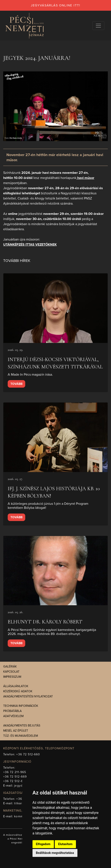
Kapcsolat (11, 672)
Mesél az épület (16, 731)
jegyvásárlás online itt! (55, 5)
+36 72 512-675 (15, 781)
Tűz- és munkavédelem (21, 736)
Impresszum (12, 677)
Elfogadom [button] (43, 844)
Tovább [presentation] (16, 384)
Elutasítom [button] (65, 844)
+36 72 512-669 (15, 777)
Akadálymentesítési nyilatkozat (28, 696)
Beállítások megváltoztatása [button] (55, 853)
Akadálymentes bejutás (22, 726)
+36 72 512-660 (28, 754)
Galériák (10, 666)
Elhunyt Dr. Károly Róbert (45, 622)
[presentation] (55, 308)
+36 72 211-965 (15, 772)
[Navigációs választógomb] (98, 26)
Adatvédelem (13, 716)
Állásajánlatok (16, 686)
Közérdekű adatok (18, 691)
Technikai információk (21, 706)
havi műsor (85, 178)
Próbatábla (12, 711)
